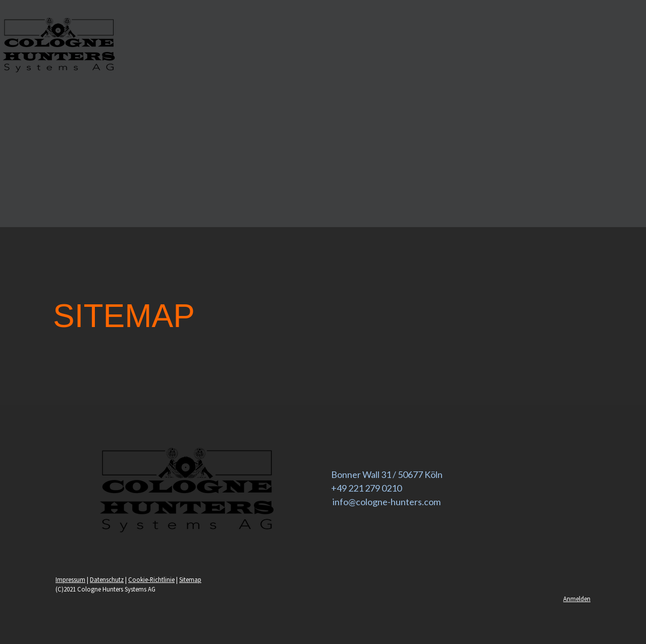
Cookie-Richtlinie (151, 579)
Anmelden (577, 599)
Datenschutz (107, 579)
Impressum (70, 579)
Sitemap (190, 579)
